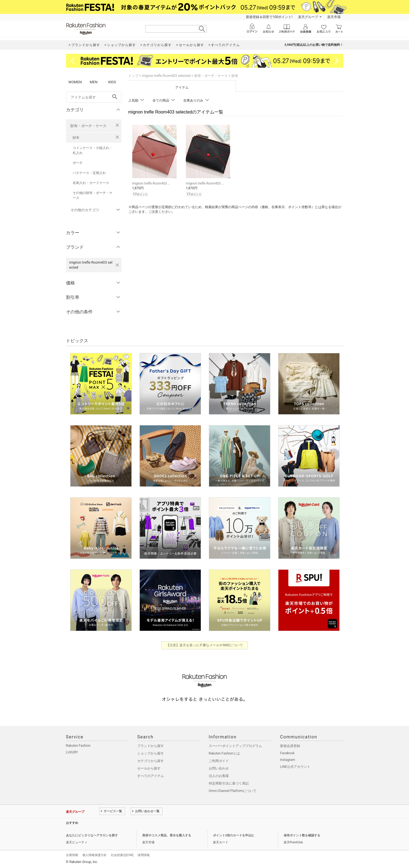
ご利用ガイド (219, 761)
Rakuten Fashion (78, 746)
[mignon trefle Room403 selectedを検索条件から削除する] (117, 265)
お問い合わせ (219, 768)
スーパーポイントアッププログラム (235, 746)
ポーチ (78, 163)
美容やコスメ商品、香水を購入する (167, 835)
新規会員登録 (290, 746)
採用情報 (144, 855)
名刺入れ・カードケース (91, 183)
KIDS (112, 82)
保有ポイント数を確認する (302, 835)
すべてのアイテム (151, 776)
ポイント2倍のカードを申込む (234, 835)
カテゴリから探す (151, 761)
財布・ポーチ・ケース (88, 126)
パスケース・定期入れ (89, 173)
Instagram (288, 760)
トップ (133, 76)
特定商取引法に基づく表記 (229, 783)
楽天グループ (308, 17)
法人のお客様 (219, 776)
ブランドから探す (151, 746)
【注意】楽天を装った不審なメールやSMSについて (204, 645)
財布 (76, 138)
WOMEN (75, 82)
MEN (93, 82)
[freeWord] (94, 97)
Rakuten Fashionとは (224, 753)
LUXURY (72, 752)
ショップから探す (151, 753)
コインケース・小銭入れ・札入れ (93, 150)
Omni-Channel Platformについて (233, 791)
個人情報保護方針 (95, 855)
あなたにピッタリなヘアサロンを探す (92, 835)
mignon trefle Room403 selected (166, 76)
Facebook (287, 753)
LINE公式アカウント (295, 767)
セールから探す (149, 768)
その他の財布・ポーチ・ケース (93, 195)
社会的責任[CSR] (122, 855)
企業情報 (72, 855)
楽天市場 (334, 17)
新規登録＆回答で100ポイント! (269, 17)
